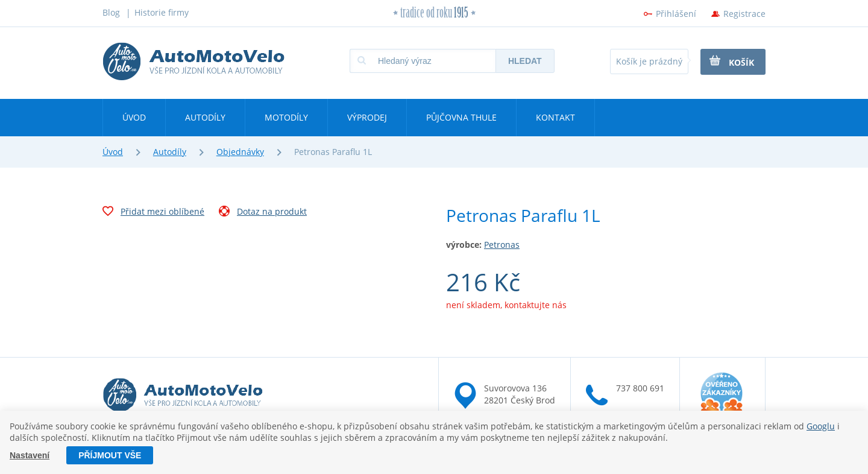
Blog (111, 12)
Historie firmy (162, 12)
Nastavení (30, 455)
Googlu (821, 426)
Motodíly (286, 117)
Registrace (744, 14)
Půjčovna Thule (461, 117)
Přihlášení (676, 14)
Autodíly (205, 117)
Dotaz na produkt (263, 213)
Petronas (502, 245)
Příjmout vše (110, 455)
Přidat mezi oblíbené (153, 213)
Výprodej (367, 117)
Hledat (525, 61)
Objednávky (240, 152)
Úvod (134, 117)
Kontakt (555, 117)
